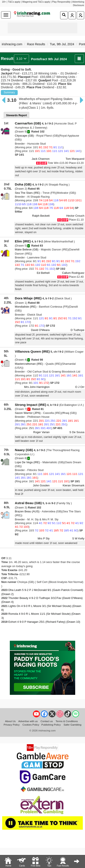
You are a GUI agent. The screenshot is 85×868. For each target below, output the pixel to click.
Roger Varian (42, 432)
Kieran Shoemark (74, 485)
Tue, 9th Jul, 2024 (62, 44)
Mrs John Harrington (37, 387)
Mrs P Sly (44, 538)
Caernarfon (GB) (28, 123)
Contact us (47, 721)
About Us (10, 721)
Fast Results (63, 862)
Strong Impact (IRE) (31, 405)
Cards (22, 862)
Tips (49, 862)
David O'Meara (40, 330)
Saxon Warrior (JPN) (28, 413)
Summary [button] (9, 92)
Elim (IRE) (23, 241)
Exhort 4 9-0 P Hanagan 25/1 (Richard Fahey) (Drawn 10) (44, 622)
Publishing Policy (51, 725)
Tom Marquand (75, 159)
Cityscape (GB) (24, 136)
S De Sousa (77, 432)
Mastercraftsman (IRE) (29, 364)
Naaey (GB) (24, 450)
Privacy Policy (12, 725)
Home (8, 862)
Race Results (36, 44)
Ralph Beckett (41, 216)
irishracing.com (12, 44)
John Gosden (41, 485)
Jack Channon (41, 159)
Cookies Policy (31, 725)
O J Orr (80, 387)
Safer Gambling (73, 725)
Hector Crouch (75, 216)
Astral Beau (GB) (28, 503)
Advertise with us (28, 721)
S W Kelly (78, 538)
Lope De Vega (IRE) (27, 462)
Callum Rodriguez (73, 273)
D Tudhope (77, 330)
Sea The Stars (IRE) (27, 193)
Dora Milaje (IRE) (28, 298)
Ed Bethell (43, 273)
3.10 (21, 59)
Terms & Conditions (67, 721)
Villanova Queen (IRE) (32, 351)
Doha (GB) (23, 184)
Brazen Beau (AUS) (27, 511)
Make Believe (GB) (27, 249)
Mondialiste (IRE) (26, 307)
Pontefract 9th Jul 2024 (49, 59)
